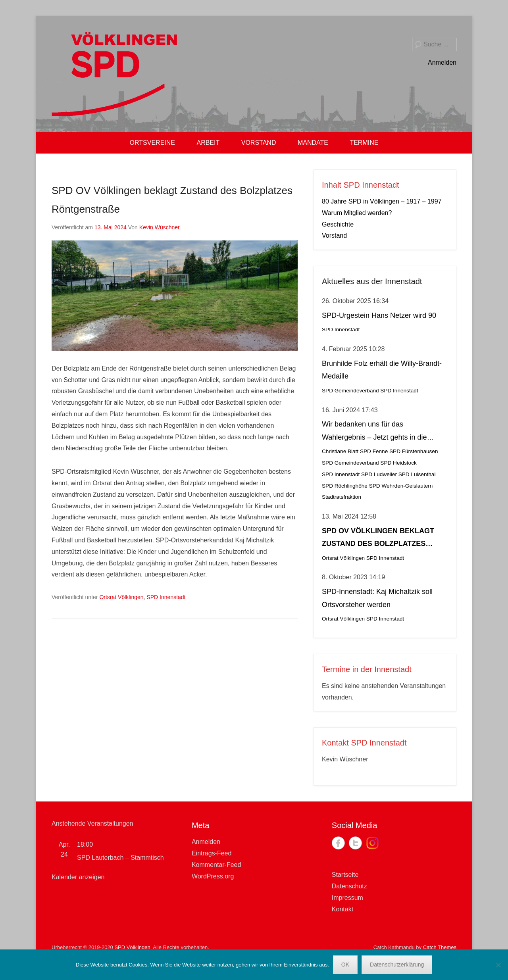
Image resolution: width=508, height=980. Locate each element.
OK (345, 965)
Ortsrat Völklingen (121, 597)
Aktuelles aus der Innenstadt (372, 281)
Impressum (347, 898)
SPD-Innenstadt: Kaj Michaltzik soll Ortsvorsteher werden (377, 598)
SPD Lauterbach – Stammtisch (120, 858)
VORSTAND (259, 143)
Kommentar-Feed (216, 865)
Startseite (345, 875)
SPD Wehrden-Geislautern (401, 486)
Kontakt (343, 909)
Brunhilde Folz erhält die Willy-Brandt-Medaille (382, 370)
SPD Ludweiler (379, 474)
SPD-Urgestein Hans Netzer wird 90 (379, 315)
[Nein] (498, 965)
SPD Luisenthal (417, 474)
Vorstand (334, 235)
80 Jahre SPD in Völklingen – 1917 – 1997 (382, 201)
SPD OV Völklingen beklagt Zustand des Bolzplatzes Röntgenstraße (378, 539)
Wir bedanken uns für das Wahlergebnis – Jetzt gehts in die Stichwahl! (374, 432)
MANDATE (313, 143)
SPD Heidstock (398, 463)
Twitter (355, 843)
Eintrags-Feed (212, 853)
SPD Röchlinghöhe (345, 486)
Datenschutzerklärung (397, 965)
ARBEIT (208, 143)
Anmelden (442, 62)
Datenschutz (349, 886)
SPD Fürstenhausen (414, 451)
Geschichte (338, 224)
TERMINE (364, 143)
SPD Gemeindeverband (350, 391)
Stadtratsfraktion (342, 497)
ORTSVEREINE (152, 143)
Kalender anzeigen (78, 877)
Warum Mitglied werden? (357, 213)
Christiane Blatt (340, 451)
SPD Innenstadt (166, 597)
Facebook (338, 843)
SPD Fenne (374, 451)
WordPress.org (213, 876)
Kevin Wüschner (160, 227)
